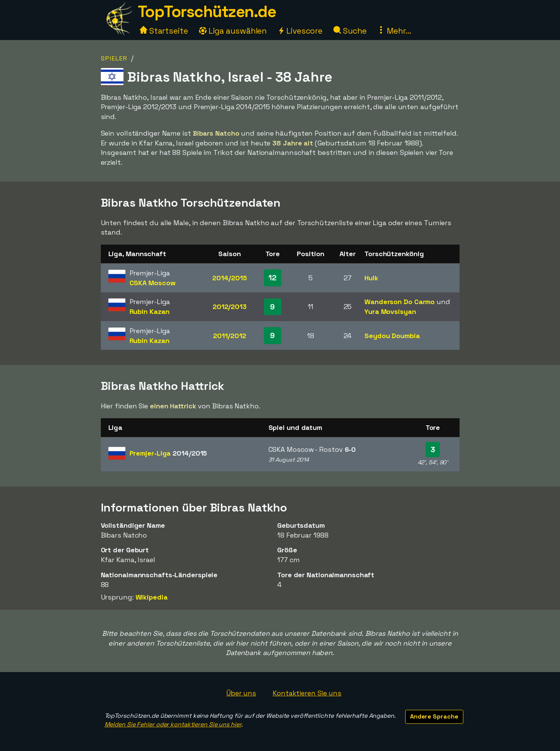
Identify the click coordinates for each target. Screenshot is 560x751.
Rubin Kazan (150, 311)
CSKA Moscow (153, 283)
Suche (350, 31)
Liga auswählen (233, 31)
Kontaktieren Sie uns (307, 693)
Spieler (114, 58)
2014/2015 (229, 278)
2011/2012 (229, 336)
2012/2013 (230, 307)
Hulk (371, 278)
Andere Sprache (434, 716)
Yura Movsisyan (390, 311)
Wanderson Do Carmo (400, 302)
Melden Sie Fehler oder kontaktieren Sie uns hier (173, 724)
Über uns (241, 693)
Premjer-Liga (168, 453)
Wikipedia (152, 597)
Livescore (300, 31)
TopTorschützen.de (207, 12)
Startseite (164, 31)
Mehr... (394, 31)
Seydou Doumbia (392, 336)
